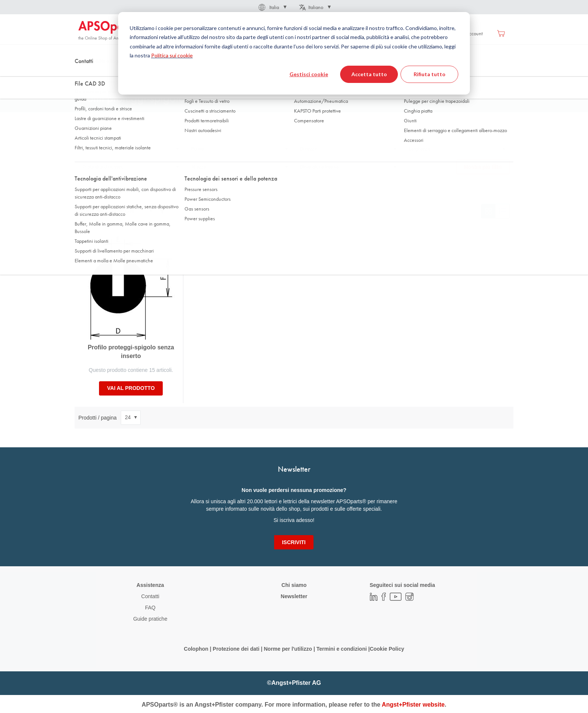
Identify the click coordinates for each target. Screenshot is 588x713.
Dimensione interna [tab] (319, 167)
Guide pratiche (150, 619)
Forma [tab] (198, 149)
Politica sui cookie (172, 55)
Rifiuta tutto (430, 74)
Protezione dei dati (236, 649)
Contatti (150, 596)
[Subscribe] (294, 542)
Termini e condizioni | (343, 649)
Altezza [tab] (199, 167)
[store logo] (110, 31)
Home (84, 75)
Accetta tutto (369, 74)
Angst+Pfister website (413, 705)
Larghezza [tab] (419, 149)
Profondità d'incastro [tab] (103, 167)
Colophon (196, 649)
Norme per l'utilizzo (288, 649)
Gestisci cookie (309, 74)
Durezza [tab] (308, 149)
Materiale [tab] (92, 149)
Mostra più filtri (483, 167)
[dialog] (294, 53)
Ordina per (91, 211)
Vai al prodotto (131, 388)
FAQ (150, 608)
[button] (272, 7)
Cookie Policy (387, 649)
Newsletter (294, 596)
